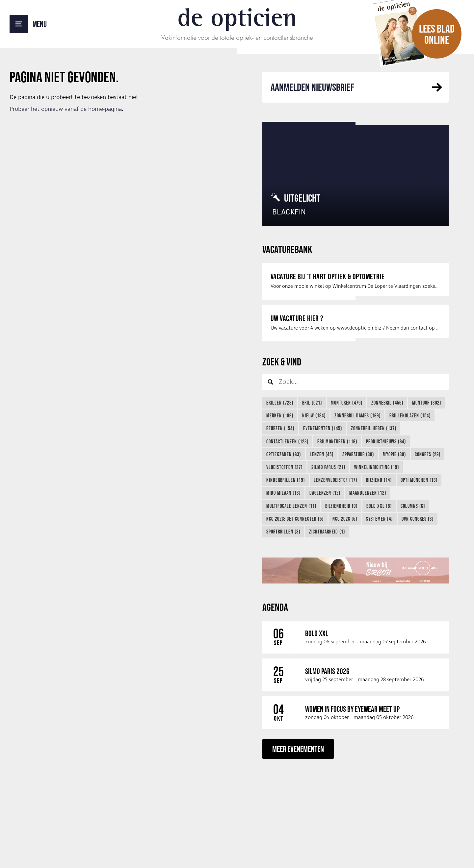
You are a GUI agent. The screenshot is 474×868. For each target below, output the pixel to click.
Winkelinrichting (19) (377, 467)
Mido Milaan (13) (283, 493)
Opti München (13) (419, 480)
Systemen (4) (379, 519)
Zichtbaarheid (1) (327, 532)
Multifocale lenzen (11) (291, 506)
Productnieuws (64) (386, 441)
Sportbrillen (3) (283, 532)
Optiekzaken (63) (284, 454)
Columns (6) (413, 506)
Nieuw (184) (314, 415)
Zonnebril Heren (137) (374, 428)
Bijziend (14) (379, 480)
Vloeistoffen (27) (284, 467)
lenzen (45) (322, 454)
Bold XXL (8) (379, 506)
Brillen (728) (280, 403)
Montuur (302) (427, 403)
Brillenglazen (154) (410, 415)
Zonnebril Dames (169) (357, 415)
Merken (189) (280, 415)
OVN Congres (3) (418, 519)
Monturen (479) (347, 403)
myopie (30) (394, 454)
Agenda (275, 607)
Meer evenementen (298, 749)
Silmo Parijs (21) (328, 467)
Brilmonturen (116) (337, 441)
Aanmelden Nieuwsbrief (312, 87)
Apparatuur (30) (358, 454)
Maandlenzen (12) (368, 493)
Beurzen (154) (280, 428)
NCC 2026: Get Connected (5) (295, 519)
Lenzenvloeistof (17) (335, 480)
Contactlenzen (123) (287, 441)
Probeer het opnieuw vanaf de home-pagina (66, 109)
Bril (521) (312, 403)
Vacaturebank (287, 249)
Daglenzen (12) (325, 493)
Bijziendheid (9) (341, 506)
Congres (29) (428, 454)
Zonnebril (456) (387, 403)
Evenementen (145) (323, 428)
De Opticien (237, 17)
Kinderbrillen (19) (286, 480)
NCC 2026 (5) (345, 519)
